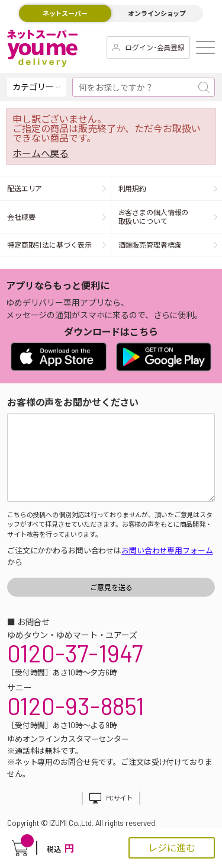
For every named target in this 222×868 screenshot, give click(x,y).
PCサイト (119, 798)
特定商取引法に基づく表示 (49, 245)
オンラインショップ (157, 13)
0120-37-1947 (75, 653)
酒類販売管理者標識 (150, 245)
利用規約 (133, 188)
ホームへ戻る (41, 153)
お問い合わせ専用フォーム (167, 550)
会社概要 (21, 217)
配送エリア (25, 188)
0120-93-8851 (76, 706)
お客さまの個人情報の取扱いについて (154, 217)
